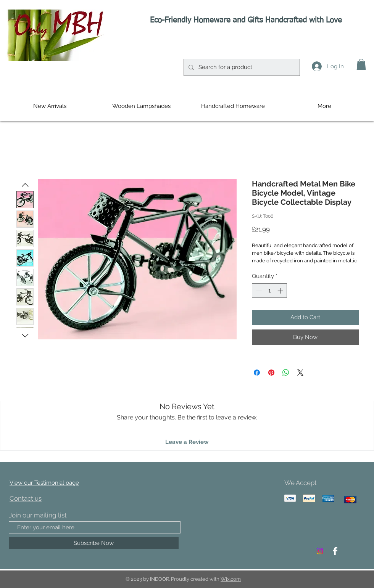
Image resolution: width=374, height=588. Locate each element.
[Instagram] (320, 551)
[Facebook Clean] (335, 551)
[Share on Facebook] (257, 373)
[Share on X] (300, 373)
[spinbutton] (270, 291)
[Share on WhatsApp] (286, 373)
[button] (361, 64)
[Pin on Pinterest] (271, 373)
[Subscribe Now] (94, 543)
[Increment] (281, 291)
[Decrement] (258, 291)
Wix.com (231, 579)
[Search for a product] (241, 67)
